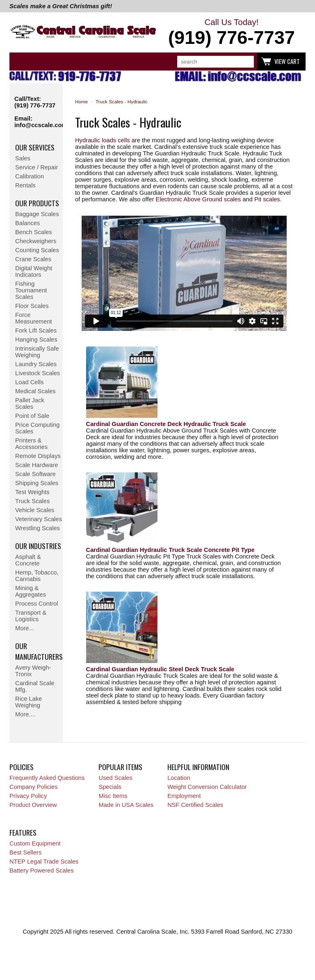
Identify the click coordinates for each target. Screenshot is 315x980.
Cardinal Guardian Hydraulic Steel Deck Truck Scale (160, 669)
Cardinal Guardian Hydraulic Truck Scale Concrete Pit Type (170, 550)
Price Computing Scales (37, 428)
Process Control (37, 604)
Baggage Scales (37, 214)
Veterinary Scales (39, 519)
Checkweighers (36, 241)
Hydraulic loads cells (103, 140)
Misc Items (113, 796)
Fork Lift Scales (36, 330)
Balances (27, 223)
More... (25, 628)
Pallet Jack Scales (30, 403)
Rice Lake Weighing (29, 702)
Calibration (30, 176)
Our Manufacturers (39, 651)
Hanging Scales (36, 340)
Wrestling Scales (38, 528)
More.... (25, 714)
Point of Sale (32, 416)
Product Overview (33, 805)
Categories (20, 62)
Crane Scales (33, 259)
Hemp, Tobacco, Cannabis (37, 576)
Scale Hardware (37, 465)
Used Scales (115, 778)
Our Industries (38, 546)
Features (23, 832)
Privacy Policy (28, 796)
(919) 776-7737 (35, 105)
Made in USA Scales (126, 805)
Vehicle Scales (35, 510)
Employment (184, 796)
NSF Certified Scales (195, 805)
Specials (110, 787)
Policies (22, 767)
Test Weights (32, 492)
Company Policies (33, 787)
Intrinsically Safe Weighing (37, 352)
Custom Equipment (35, 843)
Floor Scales (32, 306)
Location (179, 778)
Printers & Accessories (31, 444)
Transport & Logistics (31, 616)
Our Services (35, 147)
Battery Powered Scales (41, 871)
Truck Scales (32, 501)
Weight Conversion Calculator (207, 787)
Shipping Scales (37, 483)
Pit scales (267, 199)
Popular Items (120, 767)
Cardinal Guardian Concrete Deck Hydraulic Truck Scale (166, 424)
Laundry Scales (36, 364)
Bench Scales (34, 232)
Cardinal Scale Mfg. (35, 686)
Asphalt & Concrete (28, 560)
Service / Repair (37, 167)
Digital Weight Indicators (34, 271)
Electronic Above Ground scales (199, 199)
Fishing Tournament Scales (31, 290)
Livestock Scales (38, 373)
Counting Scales (37, 250)
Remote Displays (38, 456)
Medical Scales (35, 391)
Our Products (37, 203)
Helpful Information (198, 767)
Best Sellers (25, 852)
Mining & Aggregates (31, 591)
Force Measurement (34, 318)
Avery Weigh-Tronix (33, 671)
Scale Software (35, 474)
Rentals (25, 185)
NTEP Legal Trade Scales (44, 861)
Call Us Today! (232, 33)
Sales (23, 158)
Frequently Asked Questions (47, 778)
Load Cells (29, 382)
